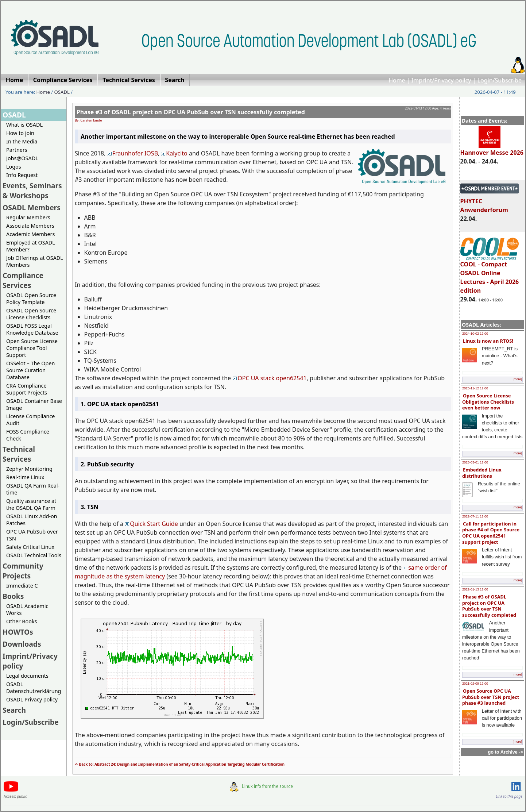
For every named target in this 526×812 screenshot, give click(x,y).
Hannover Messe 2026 (492, 149)
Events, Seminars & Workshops (32, 191)
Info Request (22, 175)
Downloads (22, 644)
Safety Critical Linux (30, 547)
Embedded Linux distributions (482, 473)
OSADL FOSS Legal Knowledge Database (32, 329)
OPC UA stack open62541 (269, 378)
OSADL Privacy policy (32, 699)
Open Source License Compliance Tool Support (32, 348)
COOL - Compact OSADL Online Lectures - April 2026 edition (490, 274)
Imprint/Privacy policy (441, 80)
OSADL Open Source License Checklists (31, 314)
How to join (20, 133)
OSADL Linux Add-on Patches (32, 520)
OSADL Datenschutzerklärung (34, 688)
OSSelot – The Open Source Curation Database (30, 370)
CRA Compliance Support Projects (27, 389)
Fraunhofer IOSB (133, 153)
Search (14, 710)
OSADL (62, 92)
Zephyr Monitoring (29, 469)
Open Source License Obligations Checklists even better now (488, 402)
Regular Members (28, 217)
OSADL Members (32, 207)
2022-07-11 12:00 (475, 516)
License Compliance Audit (30, 420)
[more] (517, 379)
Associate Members (30, 226)
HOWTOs (18, 632)
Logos (14, 167)
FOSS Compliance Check (28, 435)
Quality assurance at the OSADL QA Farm (31, 504)
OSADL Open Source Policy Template (31, 299)
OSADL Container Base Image (34, 404)
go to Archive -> (505, 752)
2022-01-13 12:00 (475, 589)
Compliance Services (23, 280)
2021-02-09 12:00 (475, 684)
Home (397, 80)
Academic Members (30, 234)
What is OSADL (24, 125)
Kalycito (174, 153)
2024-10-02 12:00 (475, 334)
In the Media (22, 141)
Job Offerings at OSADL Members (35, 261)
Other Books (22, 621)
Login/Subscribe (500, 80)
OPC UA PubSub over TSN (32, 535)
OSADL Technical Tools (34, 555)
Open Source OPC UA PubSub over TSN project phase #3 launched (491, 697)
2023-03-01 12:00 (475, 462)
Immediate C (22, 586)
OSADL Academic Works (27, 609)
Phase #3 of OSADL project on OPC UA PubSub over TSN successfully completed (489, 606)
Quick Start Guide (151, 524)
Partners (17, 150)
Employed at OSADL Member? (31, 246)
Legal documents (27, 676)
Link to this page (509, 796)
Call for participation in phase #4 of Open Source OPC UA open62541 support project (491, 533)
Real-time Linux (25, 477)
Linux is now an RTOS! (488, 341)
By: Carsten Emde (88, 120)
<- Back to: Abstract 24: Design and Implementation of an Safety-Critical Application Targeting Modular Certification (180, 764)
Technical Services (19, 454)
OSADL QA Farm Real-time (33, 489)
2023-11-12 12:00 (475, 388)
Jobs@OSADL (22, 158)
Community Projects (23, 571)
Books (13, 596)
